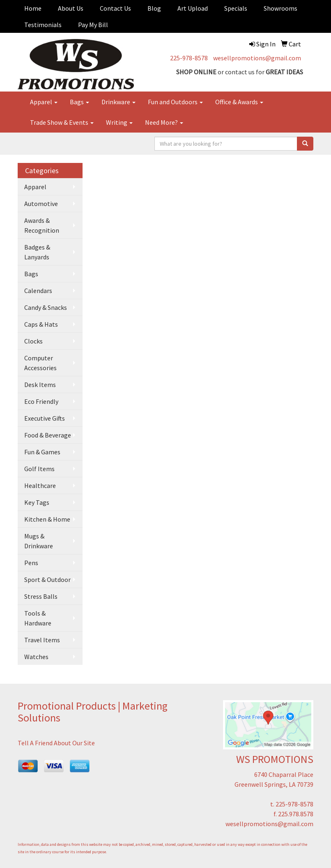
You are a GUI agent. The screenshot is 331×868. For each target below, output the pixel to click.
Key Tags (37, 502)
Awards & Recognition (42, 225)
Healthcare (40, 486)
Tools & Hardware (38, 618)
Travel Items (42, 640)
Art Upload (193, 8)
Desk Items (40, 385)
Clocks (33, 341)
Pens (31, 563)
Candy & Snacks (46, 307)
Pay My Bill (93, 25)
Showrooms (280, 8)
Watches (36, 657)
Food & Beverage (48, 435)
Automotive (41, 204)
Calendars (38, 291)
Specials (236, 8)
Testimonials (43, 25)
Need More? (164, 122)
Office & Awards (239, 102)
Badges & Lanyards (37, 252)
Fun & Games (42, 452)
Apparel (44, 102)
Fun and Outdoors (175, 102)
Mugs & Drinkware (39, 541)
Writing (119, 122)
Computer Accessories (40, 363)
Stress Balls (41, 596)
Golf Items (39, 469)
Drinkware (118, 102)
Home (33, 8)
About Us (71, 8)
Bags (79, 102)
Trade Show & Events (62, 122)
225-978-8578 (189, 58)
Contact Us (115, 8)
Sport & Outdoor (47, 579)
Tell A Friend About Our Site (56, 743)
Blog (154, 8)
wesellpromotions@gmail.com (257, 58)
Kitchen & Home (47, 519)
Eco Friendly (41, 401)
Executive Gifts (45, 418)
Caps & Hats (41, 324)
